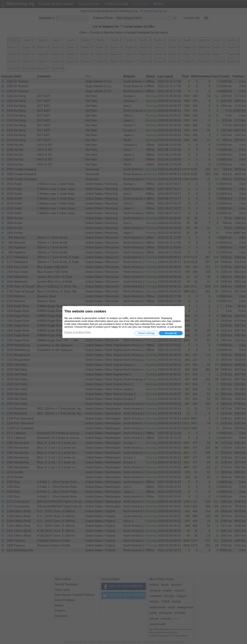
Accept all (171, 333)
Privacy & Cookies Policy (78, 332)
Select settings (146, 333)
